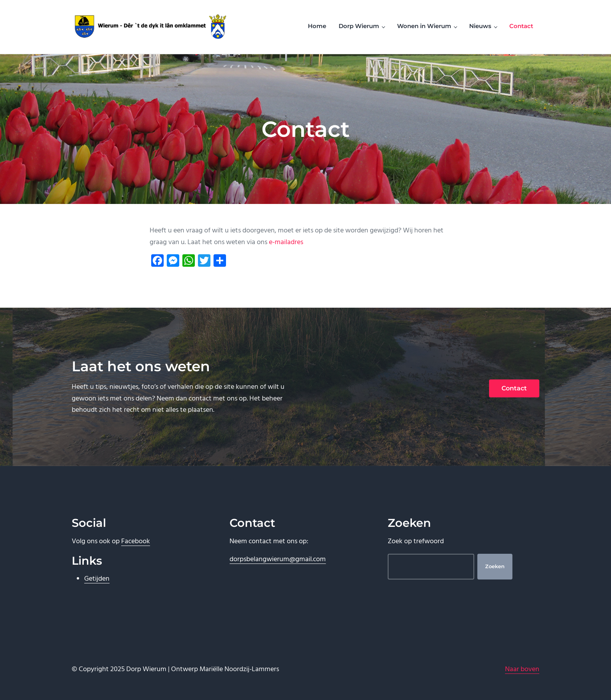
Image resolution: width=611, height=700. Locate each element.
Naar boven (522, 669)
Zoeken (495, 566)
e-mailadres (286, 242)
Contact (514, 388)
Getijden (97, 579)
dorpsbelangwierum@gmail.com (278, 559)
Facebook (136, 541)
